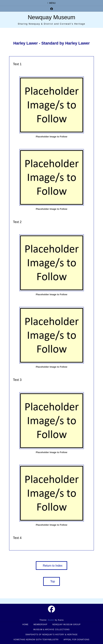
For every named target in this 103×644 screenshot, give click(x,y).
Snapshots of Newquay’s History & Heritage (51, 635)
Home (25, 625)
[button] (52, 566)
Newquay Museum (51, 17)
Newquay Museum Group (67, 625)
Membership (40, 625)
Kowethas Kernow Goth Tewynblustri (36, 640)
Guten (51, 620)
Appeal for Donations (76, 640)
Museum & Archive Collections (52, 630)
